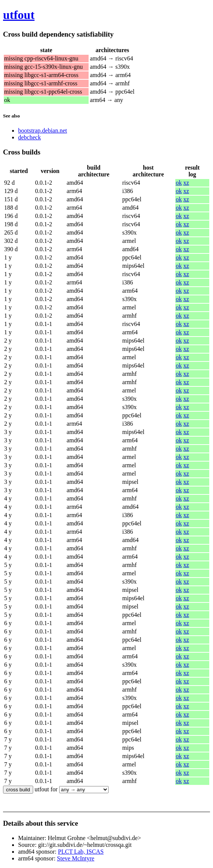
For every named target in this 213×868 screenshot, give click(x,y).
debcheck (29, 137)
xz (186, 183)
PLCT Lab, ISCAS (81, 852)
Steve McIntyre (76, 858)
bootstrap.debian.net (43, 131)
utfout (19, 15)
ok (179, 183)
